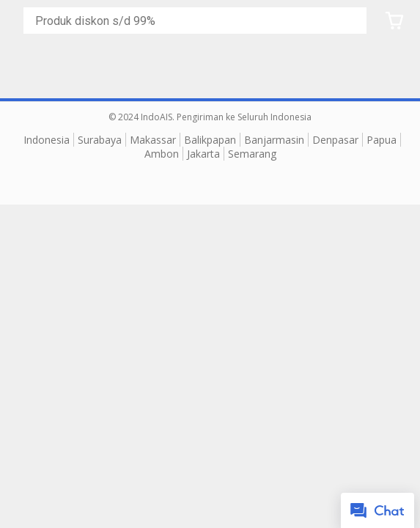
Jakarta (203, 154)
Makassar (153, 140)
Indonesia (47, 140)
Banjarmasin (274, 140)
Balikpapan (210, 140)
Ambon (162, 154)
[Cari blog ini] (198, 21)
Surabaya (100, 140)
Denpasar (335, 140)
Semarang (252, 154)
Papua (382, 140)
